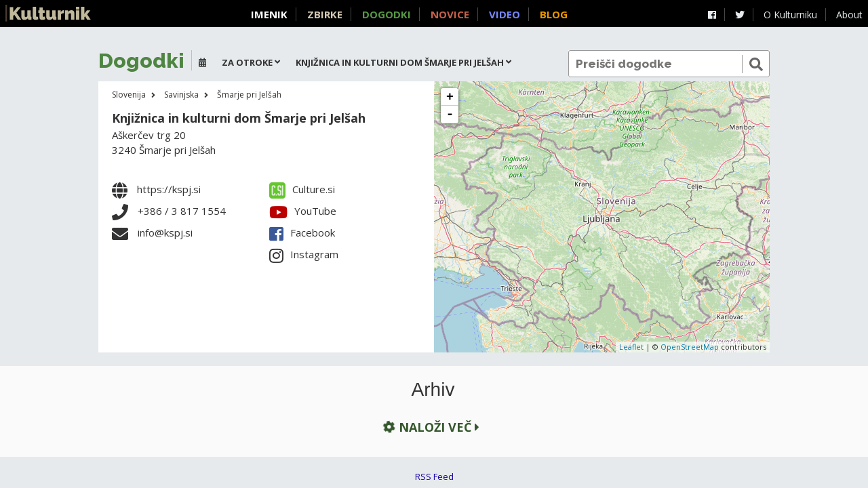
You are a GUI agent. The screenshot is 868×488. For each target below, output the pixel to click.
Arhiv (433, 390)
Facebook (302, 232)
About (849, 15)
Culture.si (302, 189)
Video (505, 14)
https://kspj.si (169, 189)
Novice (450, 14)
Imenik (269, 14)
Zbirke (325, 14)
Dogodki (387, 14)
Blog (554, 14)
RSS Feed (434, 476)
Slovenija (129, 95)
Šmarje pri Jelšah (249, 95)
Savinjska (181, 95)
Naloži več (430, 427)
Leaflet (631, 347)
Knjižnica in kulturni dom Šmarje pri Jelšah (239, 118)
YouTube (303, 211)
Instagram (304, 254)
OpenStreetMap (690, 347)
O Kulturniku (790, 15)
